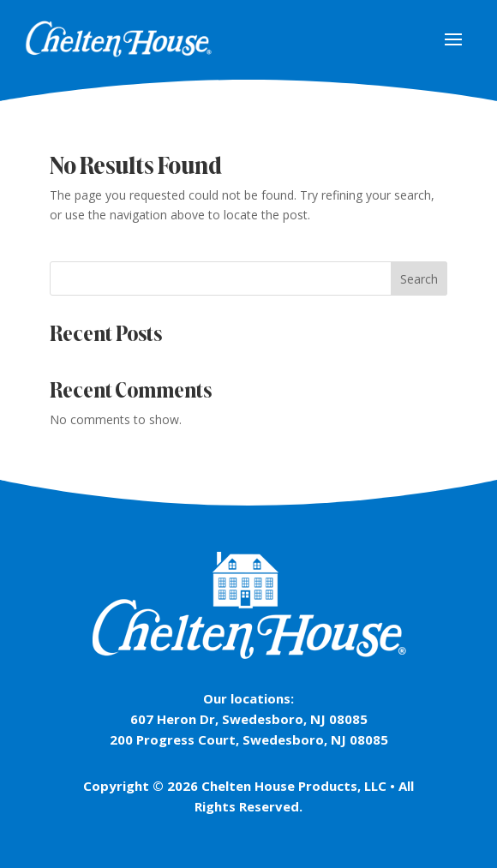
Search (419, 279)
